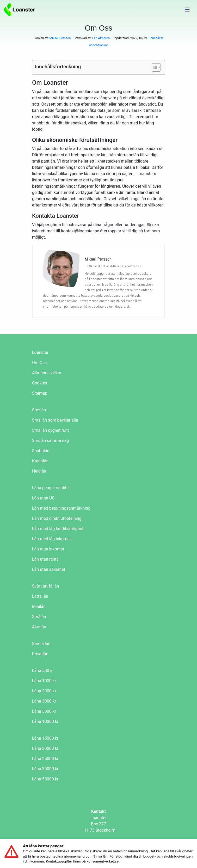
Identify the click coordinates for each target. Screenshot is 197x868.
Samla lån (41, 644)
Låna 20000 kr (45, 748)
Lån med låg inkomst (51, 539)
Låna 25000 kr (45, 759)
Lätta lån (40, 596)
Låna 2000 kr (44, 691)
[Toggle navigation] (187, 10)
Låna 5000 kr (44, 711)
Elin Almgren (101, 38)
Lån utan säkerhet (49, 569)
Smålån (39, 617)
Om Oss (39, 363)
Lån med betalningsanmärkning (61, 508)
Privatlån (40, 654)
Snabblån (41, 451)
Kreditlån (40, 461)
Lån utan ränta (45, 559)
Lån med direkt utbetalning (57, 518)
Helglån (39, 471)
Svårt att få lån (46, 586)
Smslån (39, 410)
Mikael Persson (60, 38)
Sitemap (40, 393)
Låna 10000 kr (45, 722)
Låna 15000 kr (45, 738)
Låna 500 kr (43, 671)
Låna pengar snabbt (50, 488)
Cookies (39, 383)
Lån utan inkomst (48, 549)
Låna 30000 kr (45, 769)
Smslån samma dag (51, 441)
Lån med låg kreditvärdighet (58, 529)
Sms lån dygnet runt (50, 430)
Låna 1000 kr (44, 681)
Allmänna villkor (47, 373)
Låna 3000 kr (44, 701)
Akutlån (39, 627)
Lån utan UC (43, 498)
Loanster (40, 352)
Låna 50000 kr (45, 779)
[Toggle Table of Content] (154, 67)
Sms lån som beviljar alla (55, 420)
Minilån (39, 607)
